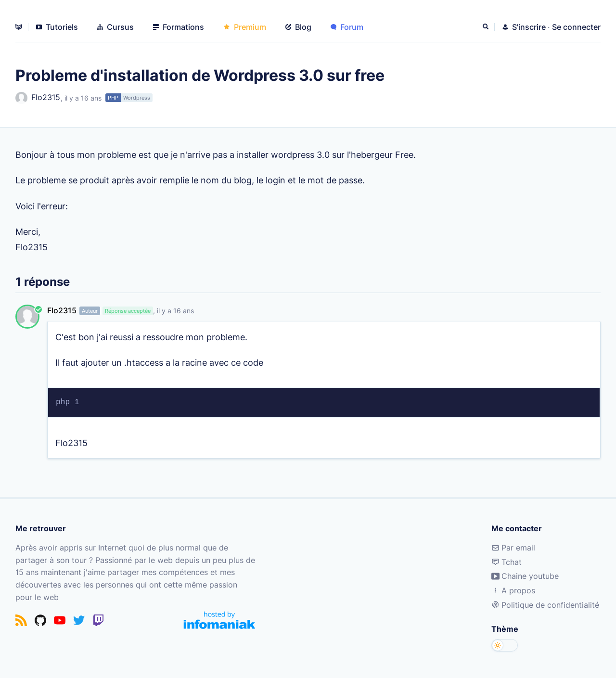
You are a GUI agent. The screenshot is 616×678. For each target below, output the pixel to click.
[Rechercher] (487, 27)
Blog (298, 27)
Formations (179, 27)
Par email (513, 548)
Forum (347, 27)
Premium (245, 27)
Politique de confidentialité (545, 605)
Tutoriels (57, 27)
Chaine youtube (525, 576)
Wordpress (137, 98)
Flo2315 (38, 98)
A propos (513, 590)
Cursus (115, 27)
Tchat (507, 562)
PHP (113, 98)
